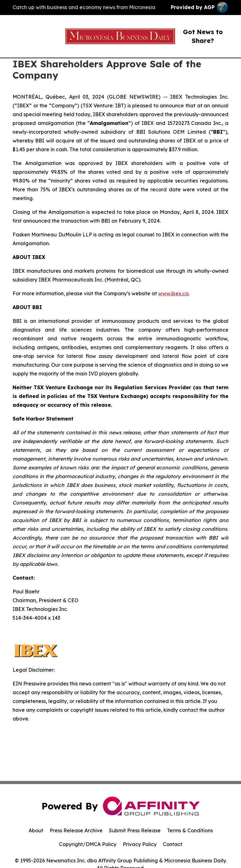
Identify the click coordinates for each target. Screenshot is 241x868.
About (36, 830)
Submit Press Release (135, 830)
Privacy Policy (140, 844)
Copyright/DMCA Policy (88, 844)
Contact (173, 844)
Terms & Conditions (190, 830)
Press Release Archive (76, 830)
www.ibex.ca (173, 293)
